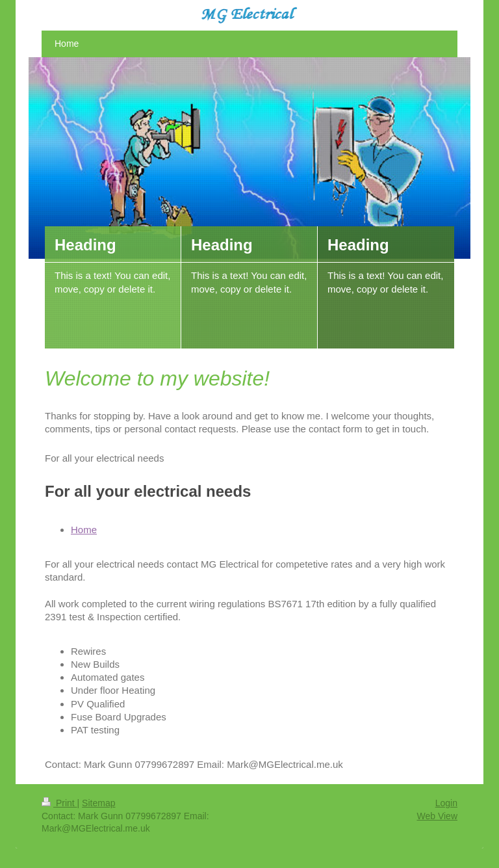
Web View (437, 816)
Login (446, 803)
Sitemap (98, 803)
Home (84, 530)
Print (59, 803)
